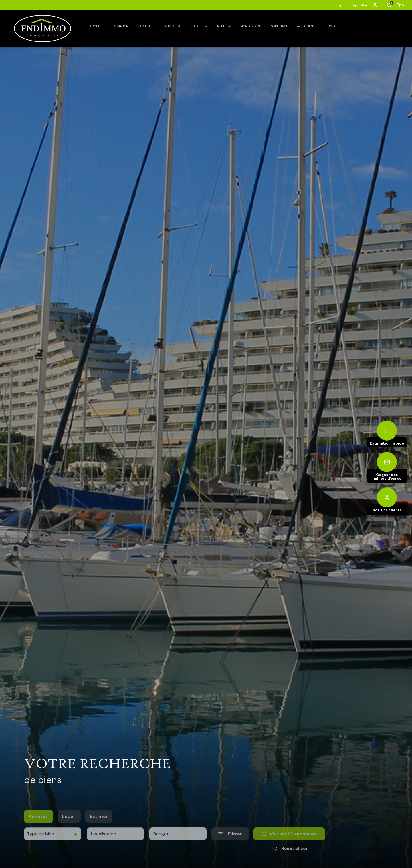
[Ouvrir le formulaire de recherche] (230, 844)
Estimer (99, 826)
